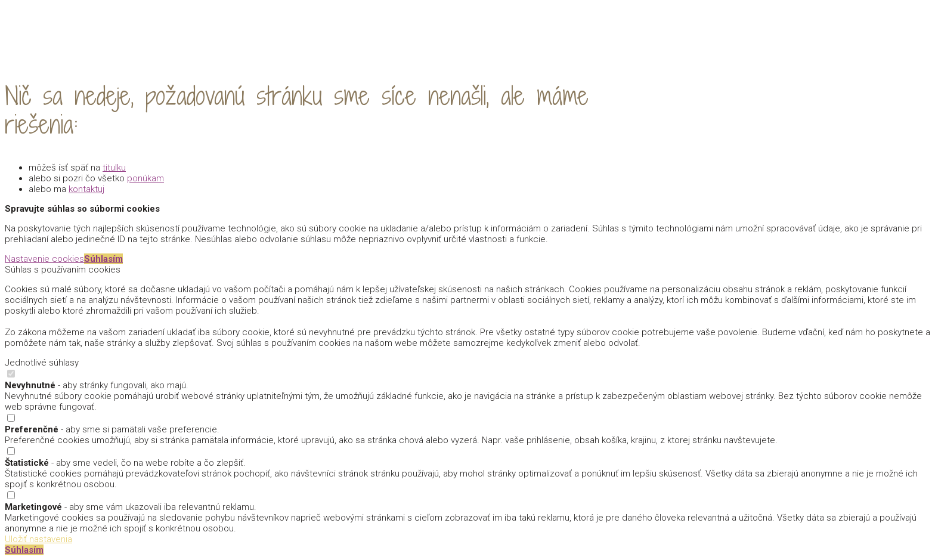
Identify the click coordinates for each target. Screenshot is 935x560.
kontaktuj (86, 189)
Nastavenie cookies (44, 259)
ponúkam (145, 178)
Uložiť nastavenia (38, 539)
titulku (114, 168)
